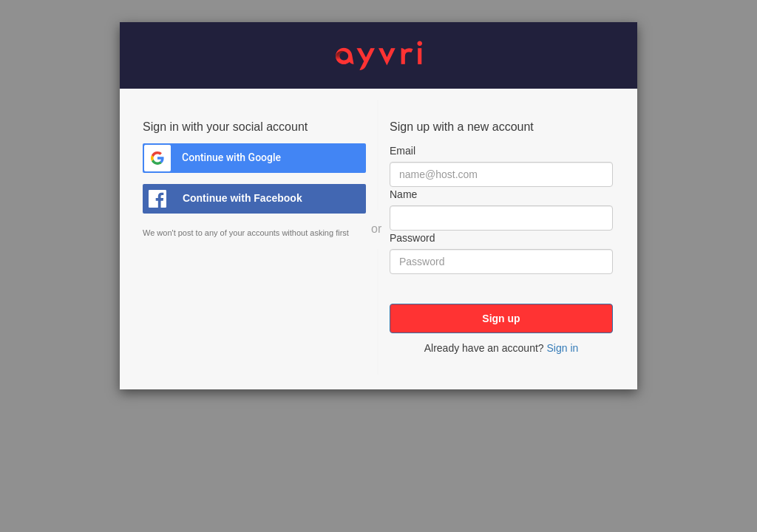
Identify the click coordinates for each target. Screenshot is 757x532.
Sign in (562, 348)
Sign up (501, 318)
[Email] (501, 174)
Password (412, 238)
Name (403, 194)
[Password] (501, 262)
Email (403, 151)
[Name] (501, 218)
